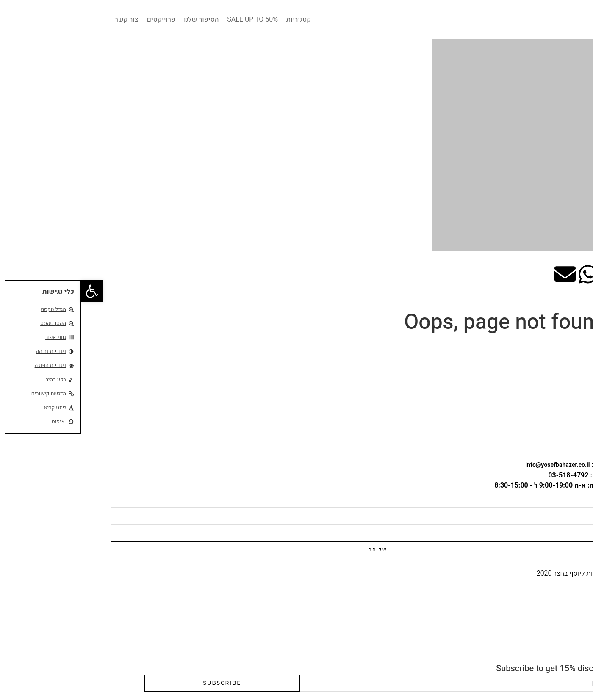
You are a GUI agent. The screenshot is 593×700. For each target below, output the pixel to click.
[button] (11, 291)
